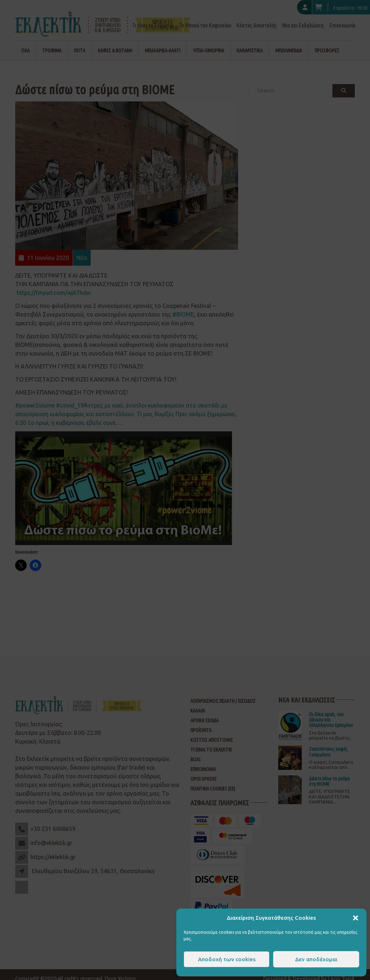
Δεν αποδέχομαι (316, 959)
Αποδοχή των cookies (227, 959)
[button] (356, 918)
